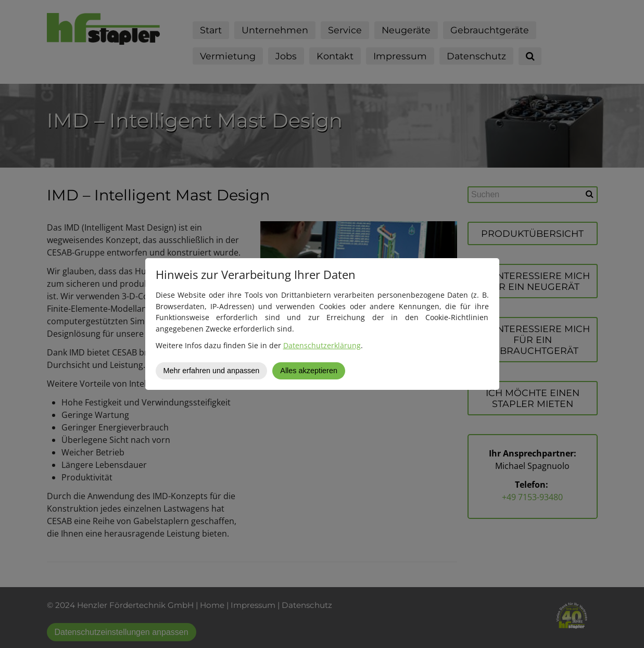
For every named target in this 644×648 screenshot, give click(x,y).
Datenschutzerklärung (322, 345)
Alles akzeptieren (309, 371)
